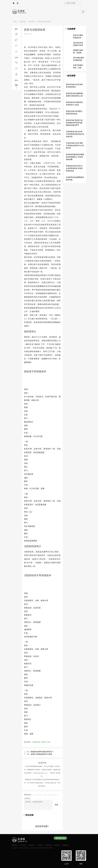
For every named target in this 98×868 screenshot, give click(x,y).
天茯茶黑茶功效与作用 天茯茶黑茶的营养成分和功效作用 (75, 134)
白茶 (26, 221)
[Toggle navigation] (83, 12)
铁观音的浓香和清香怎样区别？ (42, 752)
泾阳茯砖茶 (36, 742)
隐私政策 (66, 845)
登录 (57, 805)
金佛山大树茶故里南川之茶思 (41, 754)
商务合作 (57, 845)
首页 (15, 22)
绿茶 (57, 217)
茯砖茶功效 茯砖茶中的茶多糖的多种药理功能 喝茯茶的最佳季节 (74, 123)
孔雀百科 (23, 22)
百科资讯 (32, 22)
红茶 (43, 221)
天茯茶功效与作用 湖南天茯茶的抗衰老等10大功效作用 (75, 146)
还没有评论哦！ (42, 826)
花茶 (36, 228)
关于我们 (23, 845)
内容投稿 (49, 845)
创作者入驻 (60, 838)
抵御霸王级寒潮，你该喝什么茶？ (78, 53)
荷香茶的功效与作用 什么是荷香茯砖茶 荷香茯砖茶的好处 (74, 168)
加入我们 (40, 845)
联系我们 (32, 845)
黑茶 (49, 221)
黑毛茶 (38, 337)
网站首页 (18, 3)
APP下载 (28, 3)
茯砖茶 (27, 235)
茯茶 (49, 742)
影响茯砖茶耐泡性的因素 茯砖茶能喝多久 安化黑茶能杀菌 (75, 157)
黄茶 (32, 221)
